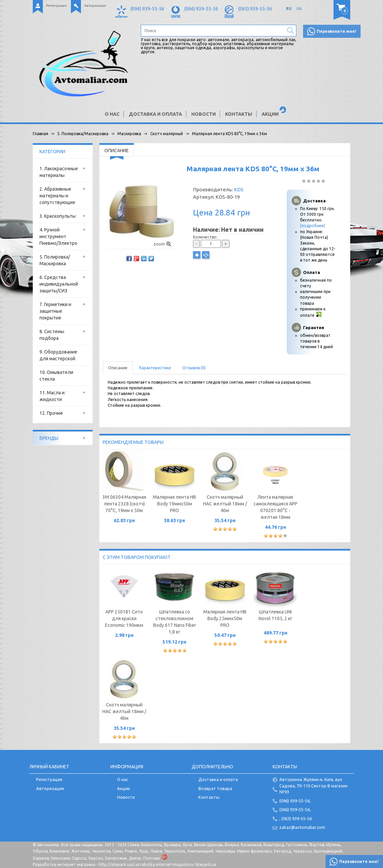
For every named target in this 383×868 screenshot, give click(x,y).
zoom (162, 244)
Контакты (239, 114)
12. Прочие (51, 413)
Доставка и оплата (155, 114)
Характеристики (155, 368)
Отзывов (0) (194, 368)
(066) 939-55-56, (295, 809)
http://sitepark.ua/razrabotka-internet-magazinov (146, 864)
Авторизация (95, 6)
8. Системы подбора (52, 335)
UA (299, 9)
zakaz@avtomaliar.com (302, 827)
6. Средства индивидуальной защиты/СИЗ (59, 284)
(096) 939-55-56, (295, 801)
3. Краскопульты (58, 216)
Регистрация (56, 6)
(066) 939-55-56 (201, 9)
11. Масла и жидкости (52, 396)
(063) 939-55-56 (255, 9)
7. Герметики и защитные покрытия (55, 311)
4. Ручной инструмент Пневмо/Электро (58, 236)
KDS (239, 189)
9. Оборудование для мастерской (58, 355)
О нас (112, 114)
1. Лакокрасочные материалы (59, 172)
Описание (118, 368)
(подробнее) (313, 226)
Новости (204, 114)
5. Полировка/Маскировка (55, 260)
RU (289, 9)
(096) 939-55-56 (147, 9)
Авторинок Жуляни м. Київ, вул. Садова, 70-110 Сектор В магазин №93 (313, 786)
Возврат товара (215, 788)
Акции (270, 114)
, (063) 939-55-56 (296, 818)
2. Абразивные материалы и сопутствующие (57, 196)
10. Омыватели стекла (56, 376)
